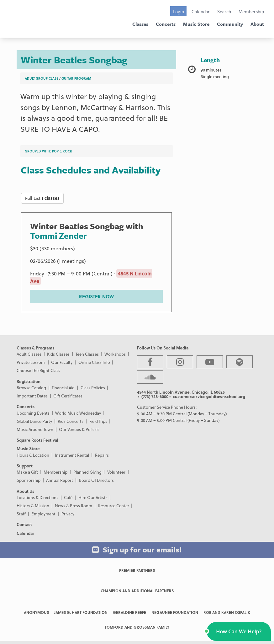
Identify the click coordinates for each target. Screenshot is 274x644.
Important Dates (32, 396)
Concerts (166, 24)
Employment (43, 514)
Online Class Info (94, 362)
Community (230, 24)
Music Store (196, 24)
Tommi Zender (58, 236)
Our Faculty (62, 362)
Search (224, 11)
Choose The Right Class (38, 370)
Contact (24, 524)
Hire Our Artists (93, 497)
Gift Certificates (68, 396)
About (257, 24)
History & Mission (33, 506)
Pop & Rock (62, 151)
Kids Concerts (71, 421)
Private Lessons (31, 362)
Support (25, 466)
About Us (25, 491)
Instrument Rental (72, 455)
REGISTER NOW (96, 296)
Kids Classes (58, 354)
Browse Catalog (31, 388)
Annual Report (60, 480)
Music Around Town (35, 429)
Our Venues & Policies (79, 429)
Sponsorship (29, 480)
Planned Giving (87, 472)
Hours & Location (33, 455)
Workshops (115, 354)
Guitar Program (76, 78)
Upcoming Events (33, 413)
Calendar (201, 11)
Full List (42, 198)
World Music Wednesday (78, 413)
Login (178, 11)
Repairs (102, 455)
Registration (29, 381)
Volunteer (116, 472)
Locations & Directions (37, 497)
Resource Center (114, 506)
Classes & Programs (35, 348)
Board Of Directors (96, 480)
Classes (140, 24)
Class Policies (93, 388)
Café (68, 497)
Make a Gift (27, 472)
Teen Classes (87, 354)
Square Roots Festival (37, 440)
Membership (251, 11)
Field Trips (98, 421)
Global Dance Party (34, 421)
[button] (239, 631)
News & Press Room (74, 506)
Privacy (68, 514)
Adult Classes (29, 354)
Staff (21, 514)
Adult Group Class (42, 78)
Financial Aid (63, 388)
